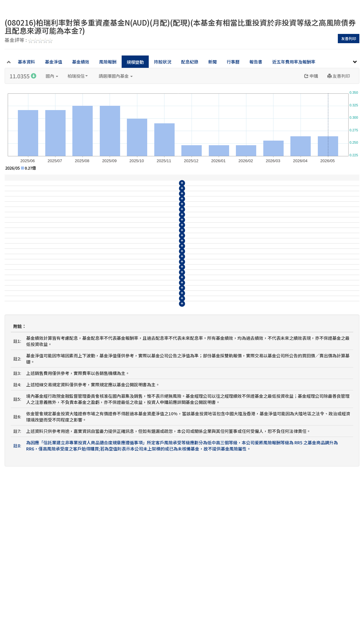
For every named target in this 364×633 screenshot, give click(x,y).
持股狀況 (163, 62)
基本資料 (26, 62)
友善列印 (349, 38)
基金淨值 (54, 62)
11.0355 (23, 76)
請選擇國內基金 (116, 76)
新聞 (212, 62)
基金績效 (81, 62)
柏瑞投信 (78, 76)
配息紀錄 (190, 62)
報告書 (256, 62)
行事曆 (233, 62)
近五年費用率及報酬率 (294, 62)
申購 (311, 76)
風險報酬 (108, 62)
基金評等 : (29, 40)
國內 (52, 76)
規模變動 (135, 62)
